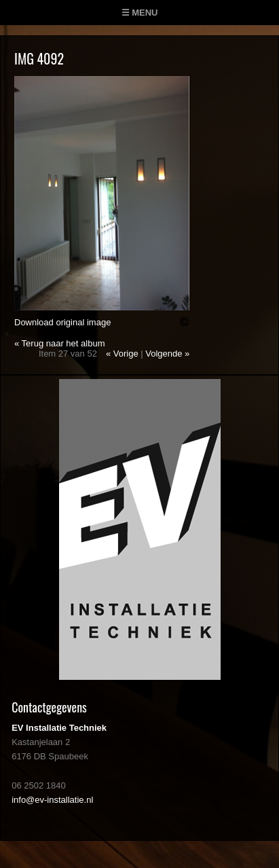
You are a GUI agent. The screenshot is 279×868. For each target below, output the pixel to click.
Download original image (62, 322)
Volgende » (167, 354)
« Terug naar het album (59, 343)
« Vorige (122, 354)
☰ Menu (140, 13)
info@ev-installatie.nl (52, 800)
